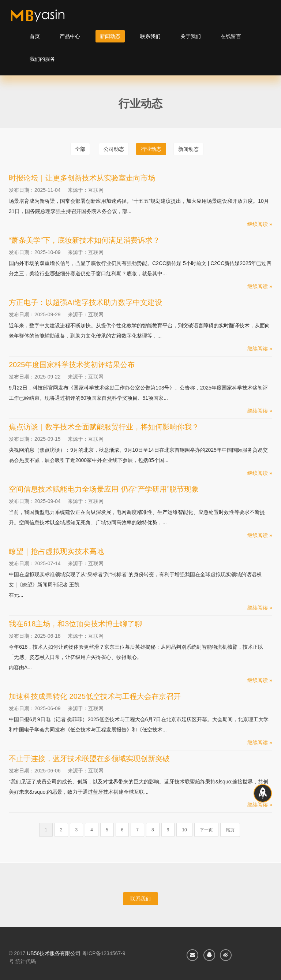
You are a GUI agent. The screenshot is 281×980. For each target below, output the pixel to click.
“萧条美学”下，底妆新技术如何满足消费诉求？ (84, 240)
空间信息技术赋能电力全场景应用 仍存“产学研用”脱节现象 (104, 489)
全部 (80, 149)
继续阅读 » (260, 224)
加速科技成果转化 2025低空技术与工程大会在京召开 (95, 696)
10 (184, 830)
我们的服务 (42, 59)
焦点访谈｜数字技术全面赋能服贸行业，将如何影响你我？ (104, 427)
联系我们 (150, 36)
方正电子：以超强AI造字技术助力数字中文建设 (85, 302)
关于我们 (191, 36)
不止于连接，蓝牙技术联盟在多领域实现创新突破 (89, 759)
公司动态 (114, 149)
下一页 (206, 830)
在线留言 (231, 36)
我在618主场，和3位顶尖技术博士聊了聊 (76, 624)
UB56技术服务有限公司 (54, 953)
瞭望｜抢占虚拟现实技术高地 (56, 551)
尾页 (230, 830)
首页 (35, 36)
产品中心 (70, 36)
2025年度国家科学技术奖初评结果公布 (72, 365)
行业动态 (151, 149)
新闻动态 (110, 36)
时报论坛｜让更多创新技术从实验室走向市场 (82, 178)
